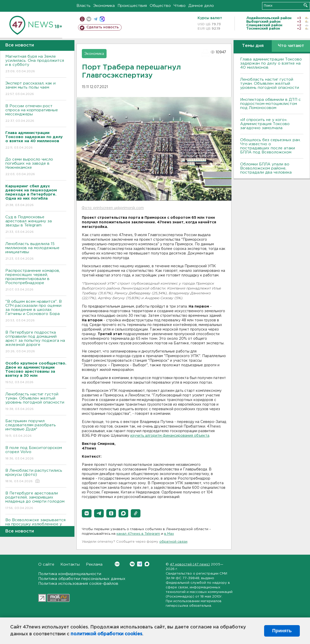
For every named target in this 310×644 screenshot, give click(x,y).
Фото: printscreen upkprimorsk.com (113, 208)
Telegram (140, 564)
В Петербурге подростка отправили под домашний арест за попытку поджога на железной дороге (36, 342)
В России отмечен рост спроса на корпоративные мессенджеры (36, 114)
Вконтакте (117, 564)
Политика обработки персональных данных (82, 579)
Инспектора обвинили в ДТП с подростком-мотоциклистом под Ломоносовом (270, 104)
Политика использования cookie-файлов (78, 584)
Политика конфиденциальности (70, 574)
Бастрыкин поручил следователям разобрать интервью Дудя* (36, 429)
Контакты (70, 564)
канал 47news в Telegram (138, 534)
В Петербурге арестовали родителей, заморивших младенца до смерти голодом (36, 501)
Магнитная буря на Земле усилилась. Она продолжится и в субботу (36, 64)
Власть (83, 6)
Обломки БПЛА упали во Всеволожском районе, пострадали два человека (266, 168)
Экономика (104, 6)
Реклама (94, 564)
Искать (306, 5)
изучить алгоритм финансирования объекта (170, 436)
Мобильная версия (82, 19)
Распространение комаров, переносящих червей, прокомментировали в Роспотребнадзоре (36, 280)
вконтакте (89, 19)
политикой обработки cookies (106, 634)
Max (147, 564)
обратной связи (173, 542)
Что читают (291, 46)
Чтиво (180, 6)
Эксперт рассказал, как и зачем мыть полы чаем (36, 89)
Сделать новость (103, 27)
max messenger (102, 19)
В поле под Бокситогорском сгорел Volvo (36, 453)
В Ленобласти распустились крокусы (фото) (36, 476)
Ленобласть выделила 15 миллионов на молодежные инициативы (36, 252)
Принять (282, 631)
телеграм (95, 19)
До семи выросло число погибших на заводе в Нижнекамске (36, 167)
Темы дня (253, 46)
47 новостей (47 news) (190, 564)
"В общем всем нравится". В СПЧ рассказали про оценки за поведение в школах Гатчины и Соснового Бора (36, 311)
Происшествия (132, 6)
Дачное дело (201, 6)
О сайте (46, 564)
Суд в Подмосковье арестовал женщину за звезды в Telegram (36, 225)
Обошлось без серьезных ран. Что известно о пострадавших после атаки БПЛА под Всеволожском (270, 146)
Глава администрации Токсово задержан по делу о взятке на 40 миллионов (271, 63)
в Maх (169, 534)
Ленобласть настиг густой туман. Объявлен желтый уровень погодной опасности (36, 402)
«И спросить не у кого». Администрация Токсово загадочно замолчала (265, 124)
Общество (160, 6)
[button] (87, 513)
